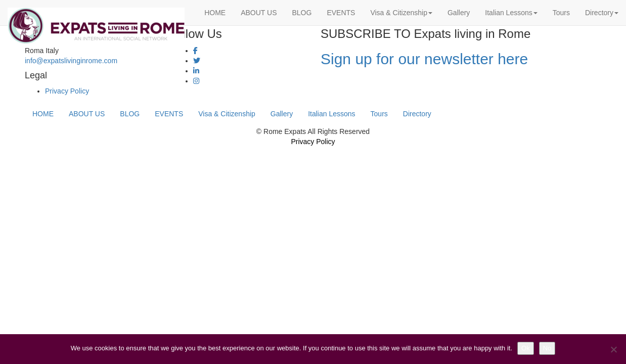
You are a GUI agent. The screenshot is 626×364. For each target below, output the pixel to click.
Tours (561, 13)
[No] (613, 349)
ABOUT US (259, 13)
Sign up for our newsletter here (424, 59)
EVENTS (341, 13)
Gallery (459, 13)
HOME (215, 13)
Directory (602, 13)
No (547, 348)
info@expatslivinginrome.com (71, 61)
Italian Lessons (511, 13)
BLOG (302, 13)
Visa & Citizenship (401, 13)
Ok (526, 348)
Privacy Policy (67, 91)
